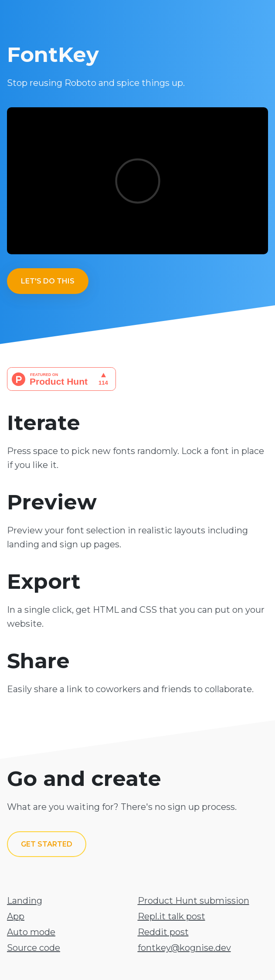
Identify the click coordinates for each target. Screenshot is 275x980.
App (16, 916)
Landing (25, 901)
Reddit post (163, 932)
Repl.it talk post (171, 916)
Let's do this (48, 281)
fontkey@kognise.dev (184, 948)
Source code (34, 948)
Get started (47, 844)
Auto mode (31, 932)
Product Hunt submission (194, 901)
